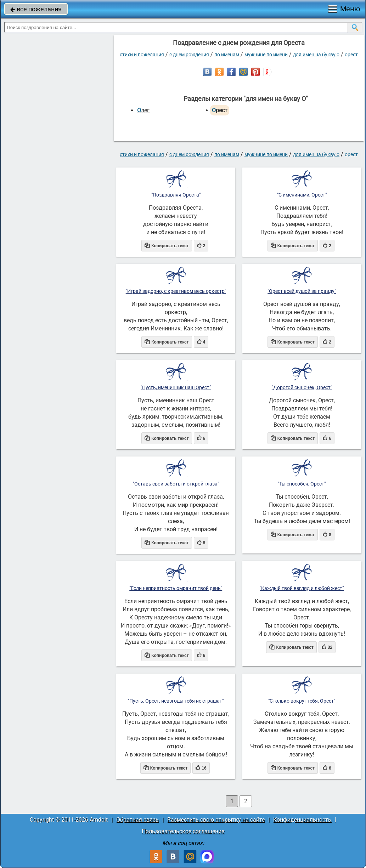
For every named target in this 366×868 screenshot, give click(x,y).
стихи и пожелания (142, 55)
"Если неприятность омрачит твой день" (176, 588)
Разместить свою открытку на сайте (216, 820)
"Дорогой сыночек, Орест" (302, 387)
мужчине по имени (266, 55)
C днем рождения (189, 55)
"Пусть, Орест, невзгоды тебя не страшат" (176, 701)
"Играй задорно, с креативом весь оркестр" (176, 291)
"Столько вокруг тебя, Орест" (302, 701)
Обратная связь (137, 820)
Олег (143, 110)
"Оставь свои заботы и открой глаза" (176, 484)
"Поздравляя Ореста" (176, 195)
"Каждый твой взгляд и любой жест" (302, 588)
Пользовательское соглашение (183, 831)
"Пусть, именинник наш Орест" (176, 387)
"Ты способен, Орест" (302, 484)
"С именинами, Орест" (302, 195)
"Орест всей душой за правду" (302, 291)
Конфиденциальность (302, 820)
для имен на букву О (316, 55)
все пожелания (36, 9)
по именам (227, 55)
